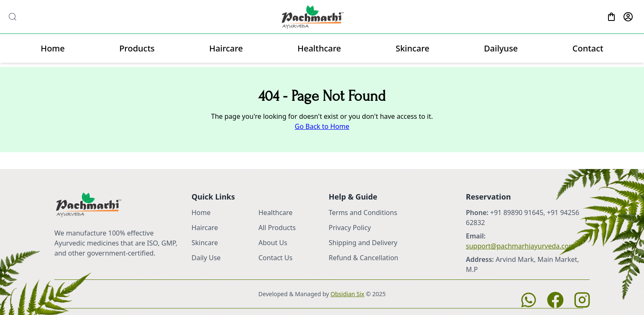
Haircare (226, 48)
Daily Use (206, 258)
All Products (277, 228)
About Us (273, 243)
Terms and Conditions (363, 213)
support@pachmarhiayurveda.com (520, 246)
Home (53, 48)
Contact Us (275, 258)
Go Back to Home (322, 126)
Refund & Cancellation (364, 258)
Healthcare (319, 48)
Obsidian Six (347, 294)
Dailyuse (501, 48)
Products (137, 48)
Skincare (413, 48)
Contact (588, 48)
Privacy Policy (350, 228)
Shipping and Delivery (363, 243)
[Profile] (628, 17)
